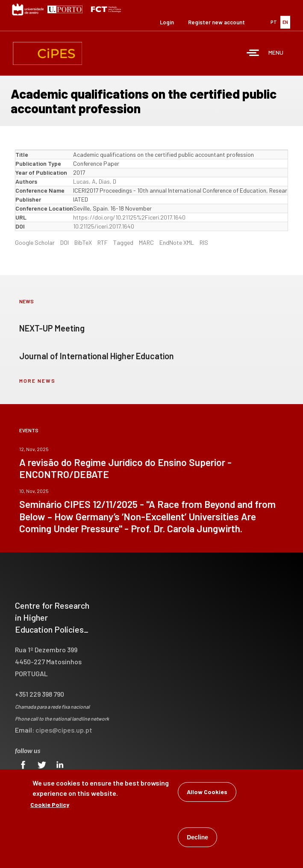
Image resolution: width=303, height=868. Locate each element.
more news (37, 381)
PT (274, 22)
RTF (103, 242)
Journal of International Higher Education (97, 356)
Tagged (123, 242)
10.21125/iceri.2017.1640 (104, 226)
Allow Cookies (207, 793)
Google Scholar (35, 242)
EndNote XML (177, 242)
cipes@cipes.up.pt (64, 730)
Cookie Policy (50, 806)
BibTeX (83, 242)
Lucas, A (84, 181)
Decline (197, 839)
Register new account (216, 22)
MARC (146, 242)
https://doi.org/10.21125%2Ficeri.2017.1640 (129, 217)
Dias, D (107, 181)
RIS (204, 242)
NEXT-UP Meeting (52, 328)
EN (285, 22)
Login (167, 22)
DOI (65, 242)
